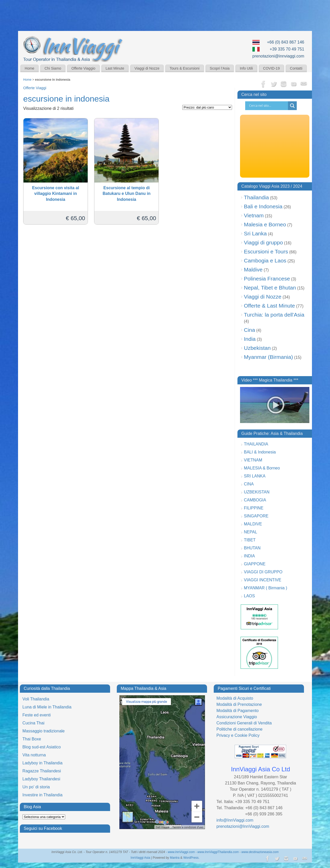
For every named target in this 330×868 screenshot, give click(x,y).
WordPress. (191, 858)
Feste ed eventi (36, 715)
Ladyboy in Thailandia (42, 763)
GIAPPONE (255, 564)
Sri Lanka (255, 233)
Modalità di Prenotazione (239, 704)
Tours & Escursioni (185, 68)
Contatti (296, 68)
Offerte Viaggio (83, 68)
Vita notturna (34, 755)
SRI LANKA (255, 476)
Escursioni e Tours (266, 251)
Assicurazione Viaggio (237, 717)
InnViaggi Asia (141, 858)
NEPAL (250, 532)
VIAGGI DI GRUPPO (263, 572)
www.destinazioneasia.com (260, 852)
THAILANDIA (256, 444)
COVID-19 (271, 68)
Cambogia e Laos (265, 261)
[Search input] (268, 106)
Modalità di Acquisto (235, 698)
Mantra (175, 858)
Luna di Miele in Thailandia (47, 707)
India (250, 339)
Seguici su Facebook (43, 828)
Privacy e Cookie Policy (238, 735)
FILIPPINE (254, 508)
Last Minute (115, 68)
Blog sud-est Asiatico (42, 747)
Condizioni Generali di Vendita (244, 723)
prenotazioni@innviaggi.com (278, 56)
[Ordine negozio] (207, 107)
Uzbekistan (257, 348)
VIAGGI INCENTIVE (263, 580)
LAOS (249, 596)
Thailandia (256, 197)
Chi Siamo (53, 68)
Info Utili (246, 68)
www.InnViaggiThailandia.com (218, 852)
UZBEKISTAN (257, 492)
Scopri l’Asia (220, 68)
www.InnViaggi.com (181, 852)
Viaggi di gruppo (263, 242)
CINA (249, 484)
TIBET (250, 540)
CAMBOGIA (255, 500)
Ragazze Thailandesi (42, 771)
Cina (249, 330)
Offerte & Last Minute (269, 306)
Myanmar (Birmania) (268, 357)
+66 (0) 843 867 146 (286, 42)
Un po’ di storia (36, 787)
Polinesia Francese (267, 279)
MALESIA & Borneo (262, 468)
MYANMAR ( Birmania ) (266, 588)
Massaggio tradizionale (44, 731)
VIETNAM (253, 460)
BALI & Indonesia (260, 452)
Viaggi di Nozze (147, 68)
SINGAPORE (256, 516)
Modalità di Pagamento (237, 711)
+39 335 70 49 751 (287, 49)
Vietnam (254, 215)
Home (30, 68)
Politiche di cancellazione (239, 729)
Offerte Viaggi (35, 88)
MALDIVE (253, 524)
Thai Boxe (32, 739)
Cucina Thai (33, 723)
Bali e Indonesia (263, 206)
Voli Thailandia (36, 699)
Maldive (253, 270)
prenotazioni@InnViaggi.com (243, 826)
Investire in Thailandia (42, 795)
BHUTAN (252, 548)
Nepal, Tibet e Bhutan (270, 288)
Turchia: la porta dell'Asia (274, 315)
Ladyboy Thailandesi (41, 779)
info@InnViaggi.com (235, 820)
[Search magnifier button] (292, 106)
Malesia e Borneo (265, 224)
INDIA (249, 556)
